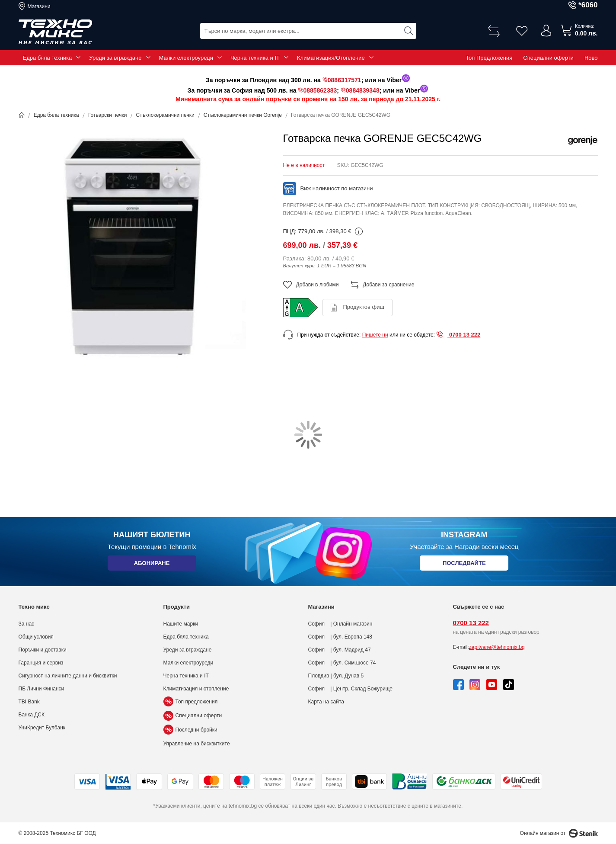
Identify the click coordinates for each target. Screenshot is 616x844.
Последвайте (464, 565)
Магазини (39, 6)
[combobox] (308, 30)
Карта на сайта (326, 702)
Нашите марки (181, 624)
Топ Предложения (489, 58)
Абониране (152, 565)
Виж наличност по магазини (337, 188)
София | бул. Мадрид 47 (340, 650)
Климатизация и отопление (196, 689)
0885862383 (320, 90)
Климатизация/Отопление (331, 58)
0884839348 (363, 90)
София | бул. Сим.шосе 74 (342, 663)
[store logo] (55, 32)
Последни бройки (190, 730)
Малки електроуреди (186, 58)
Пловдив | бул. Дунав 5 (336, 676)
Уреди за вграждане (115, 58)
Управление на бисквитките (197, 744)
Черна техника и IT (255, 58)
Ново (591, 58)
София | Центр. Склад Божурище (351, 689)
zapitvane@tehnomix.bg (497, 647)
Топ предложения (191, 702)
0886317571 (345, 80)
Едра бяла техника (48, 58)
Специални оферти (548, 58)
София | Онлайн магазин (340, 624)
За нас (27, 624)
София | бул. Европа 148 (340, 637)
